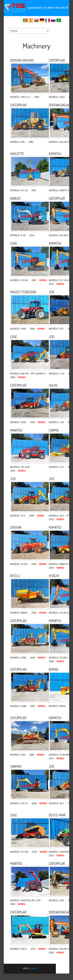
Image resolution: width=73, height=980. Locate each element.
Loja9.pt (33, 968)
